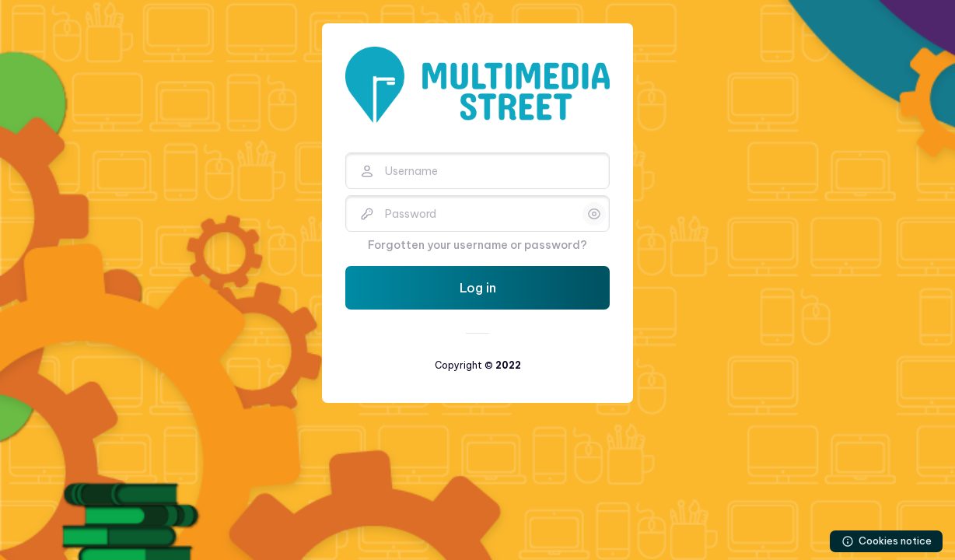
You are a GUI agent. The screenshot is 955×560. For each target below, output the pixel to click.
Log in (478, 288)
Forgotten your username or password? (477, 245)
